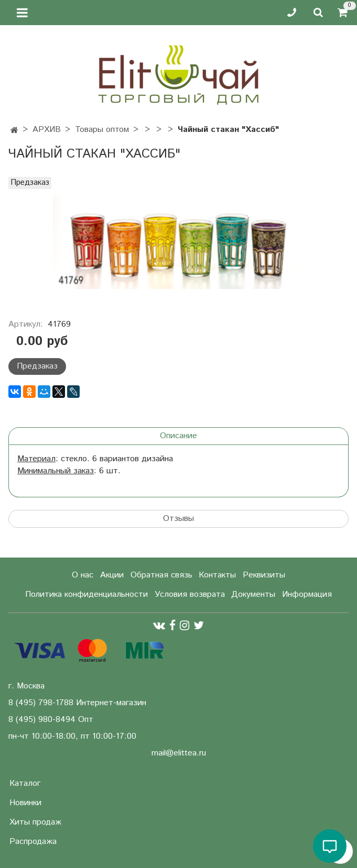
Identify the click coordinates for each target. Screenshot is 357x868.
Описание (178, 436)
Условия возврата (190, 594)
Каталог (25, 783)
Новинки (25, 803)
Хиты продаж (35, 822)
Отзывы (178, 519)
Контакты (217, 575)
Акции (112, 575)
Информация (307, 594)
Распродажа (33, 842)
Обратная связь (161, 575)
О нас (83, 575)
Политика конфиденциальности (86, 594)
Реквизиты (264, 575)
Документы (253, 594)
